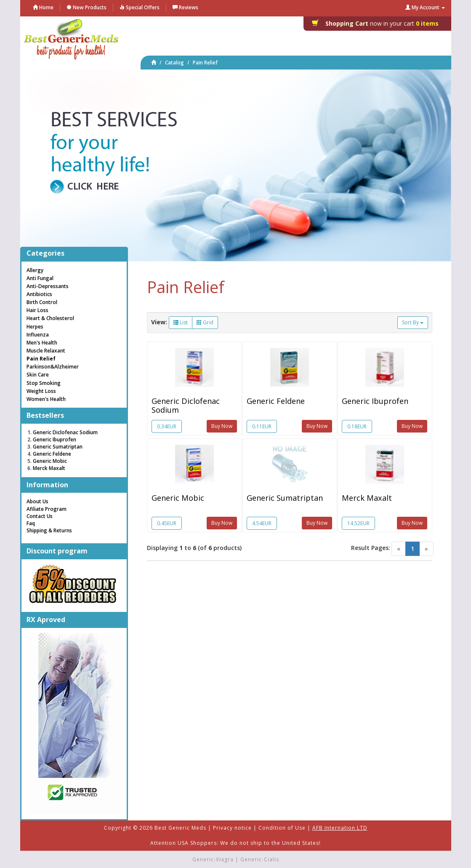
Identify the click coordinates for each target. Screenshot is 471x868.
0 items (378, 23)
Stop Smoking (44, 383)
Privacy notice (232, 828)
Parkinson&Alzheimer (53, 367)
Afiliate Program (47, 509)
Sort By (413, 322)
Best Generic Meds (180, 828)
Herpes (35, 327)
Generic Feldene (276, 401)
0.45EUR (167, 523)
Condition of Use (282, 828)
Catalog (174, 63)
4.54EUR (262, 523)
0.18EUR (357, 426)
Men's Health (42, 343)
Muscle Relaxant (46, 351)
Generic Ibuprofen (375, 401)
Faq (31, 523)
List (181, 322)
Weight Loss (41, 391)
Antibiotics (39, 294)
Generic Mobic (178, 498)
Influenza (38, 335)
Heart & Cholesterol (50, 318)
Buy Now (222, 426)
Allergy (35, 270)
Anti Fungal (40, 278)
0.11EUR (262, 426)
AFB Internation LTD (340, 828)
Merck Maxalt (367, 498)
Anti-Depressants (48, 286)
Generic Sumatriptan (285, 498)
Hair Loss (37, 310)
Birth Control (42, 302)
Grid (205, 322)
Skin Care (38, 375)
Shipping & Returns (49, 530)
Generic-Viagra (213, 859)
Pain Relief (205, 63)
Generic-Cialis (260, 859)
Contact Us (40, 516)
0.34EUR (167, 426)
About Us (37, 501)
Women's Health (46, 399)
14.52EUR (358, 523)
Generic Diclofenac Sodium (186, 405)
